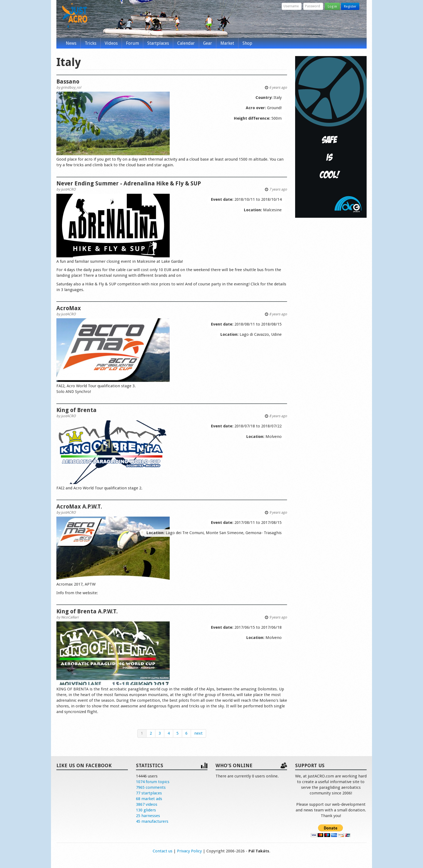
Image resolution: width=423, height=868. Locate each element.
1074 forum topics (153, 782)
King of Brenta (76, 410)
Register (350, 6)
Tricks (91, 43)
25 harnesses (148, 816)
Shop (247, 43)
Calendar (186, 43)
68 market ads (149, 799)
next (198, 733)
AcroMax (69, 308)
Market (227, 43)
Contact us (163, 851)
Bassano (68, 82)
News (71, 43)
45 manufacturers (152, 821)
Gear (208, 43)
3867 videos (147, 804)
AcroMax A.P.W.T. (79, 506)
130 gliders (146, 810)
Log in (332, 6)
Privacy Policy (189, 851)
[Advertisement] (331, 304)
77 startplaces (149, 793)
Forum (132, 43)
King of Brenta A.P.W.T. (87, 611)
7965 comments (151, 787)
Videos (111, 43)
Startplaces (158, 43)
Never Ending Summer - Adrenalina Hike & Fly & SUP (129, 183)
